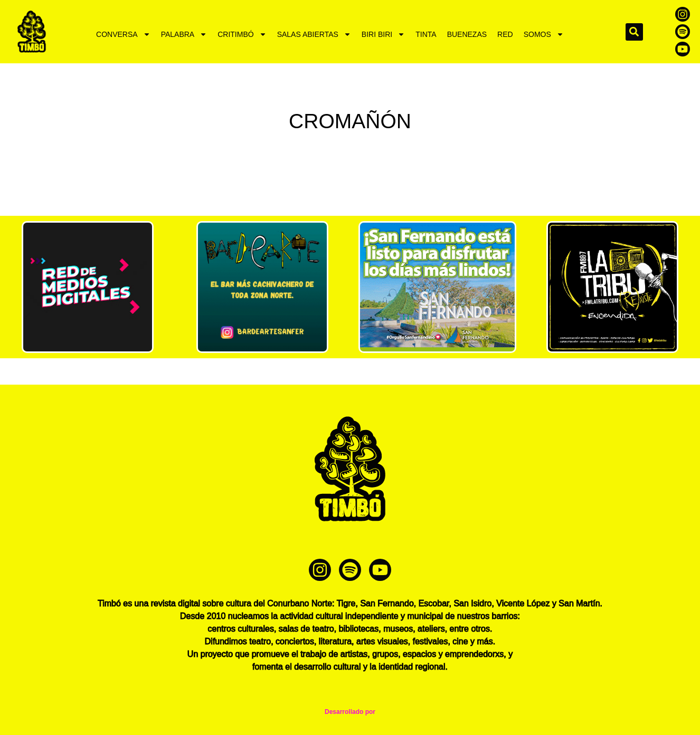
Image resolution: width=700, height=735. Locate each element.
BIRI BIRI (383, 34)
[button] (634, 32)
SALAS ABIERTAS (314, 34)
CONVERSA (123, 34)
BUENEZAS (467, 34)
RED (505, 34)
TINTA (426, 34)
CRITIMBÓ (242, 34)
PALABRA (184, 34)
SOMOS (544, 34)
